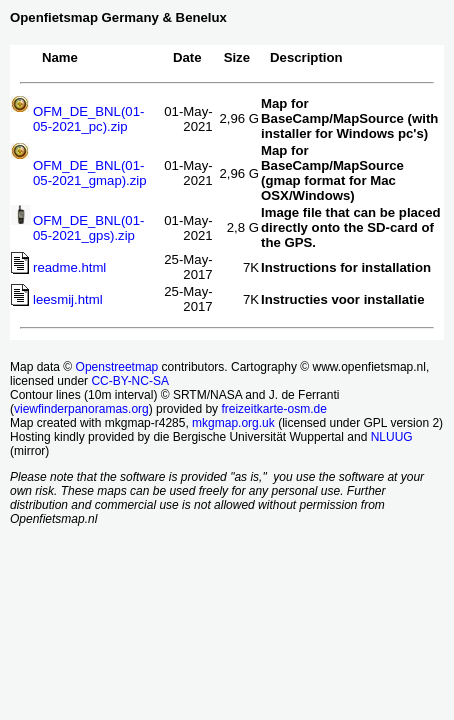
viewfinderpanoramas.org (81, 409)
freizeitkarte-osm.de (273, 409)
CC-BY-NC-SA (130, 381)
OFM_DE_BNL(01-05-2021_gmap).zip (90, 173)
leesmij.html (68, 299)
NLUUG (392, 437)
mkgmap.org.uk (233, 423)
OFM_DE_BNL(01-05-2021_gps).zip (88, 228)
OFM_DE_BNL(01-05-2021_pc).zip (88, 119)
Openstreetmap (117, 367)
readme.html (69, 267)
